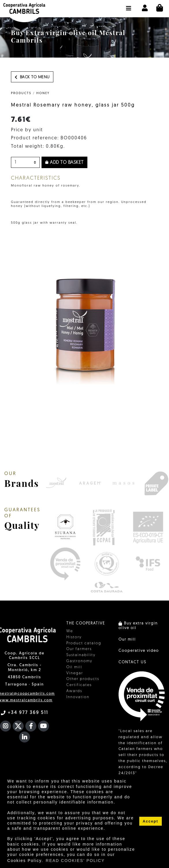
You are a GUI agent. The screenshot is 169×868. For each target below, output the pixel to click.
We (70, 631)
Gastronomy (79, 661)
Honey (43, 93)
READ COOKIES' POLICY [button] (75, 861)
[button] (129, 5)
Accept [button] (151, 821)
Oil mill (74, 667)
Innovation (78, 697)
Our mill (127, 640)
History (74, 637)
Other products (83, 679)
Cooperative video (139, 651)
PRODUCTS (21, 93)
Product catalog (84, 643)
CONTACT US (132, 662)
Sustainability (81, 655)
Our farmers (79, 649)
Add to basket (64, 163)
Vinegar (75, 673)
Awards (74, 691)
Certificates (79, 685)
